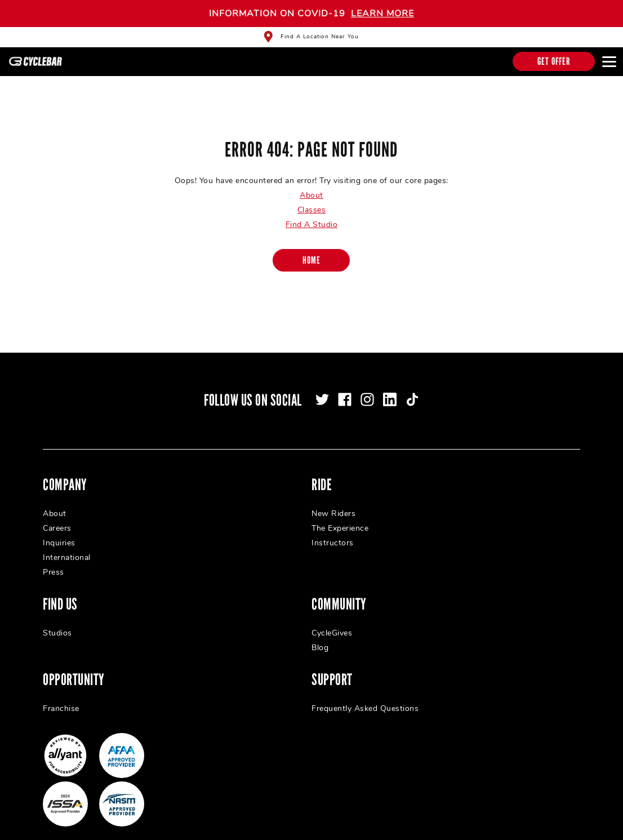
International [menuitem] (67, 546)
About (311, 184)
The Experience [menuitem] (340, 517)
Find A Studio (312, 213)
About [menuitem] (55, 502)
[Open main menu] (609, 61)
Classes (312, 199)
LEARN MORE (382, 14)
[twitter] (322, 388)
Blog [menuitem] (320, 636)
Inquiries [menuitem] (59, 532)
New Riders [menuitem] (333, 502)
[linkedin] (390, 388)
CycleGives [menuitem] (332, 622)
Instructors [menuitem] (333, 532)
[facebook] (345, 388)
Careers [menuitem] (57, 517)
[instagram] (367, 388)
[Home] (311, 249)
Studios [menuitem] (57, 622)
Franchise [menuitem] (61, 697)
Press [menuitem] (54, 561)
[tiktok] (412, 388)
